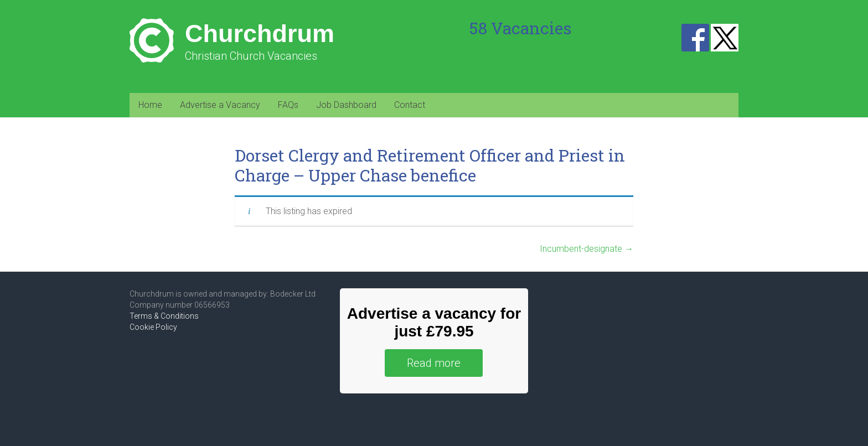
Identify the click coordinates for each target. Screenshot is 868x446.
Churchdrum (260, 33)
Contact (410, 105)
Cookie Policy (153, 327)
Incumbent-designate (587, 249)
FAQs (288, 105)
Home (150, 105)
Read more (434, 363)
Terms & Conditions (164, 316)
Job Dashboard (346, 105)
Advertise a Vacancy (220, 105)
